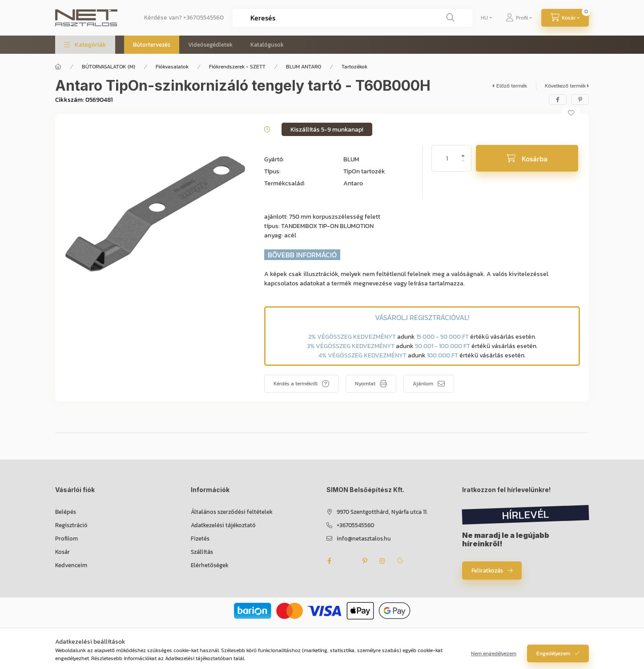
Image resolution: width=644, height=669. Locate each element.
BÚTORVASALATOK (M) (109, 67)
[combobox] (352, 18)
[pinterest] (580, 100)
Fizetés (200, 539)
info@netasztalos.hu (364, 539)
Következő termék (565, 86)
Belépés (66, 512)
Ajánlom (423, 384)
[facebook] (558, 100)
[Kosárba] (527, 158)
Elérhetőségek (210, 565)
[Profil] (519, 18)
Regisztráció (71, 525)
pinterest (365, 561)
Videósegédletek (210, 45)
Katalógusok (267, 45)
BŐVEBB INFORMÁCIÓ (302, 255)
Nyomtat (365, 384)
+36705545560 (203, 18)
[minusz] (463, 165)
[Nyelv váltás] (484, 18)
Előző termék (512, 86)
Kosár (62, 552)
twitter (347, 561)
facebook (329, 561)
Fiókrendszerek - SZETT (237, 67)
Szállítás (202, 552)
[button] (85, 45)
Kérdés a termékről (296, 384)
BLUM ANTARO (304, 67)
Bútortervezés (152, 45)
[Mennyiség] (447, 158)
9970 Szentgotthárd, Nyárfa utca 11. (382, 512)
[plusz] (463, 152)
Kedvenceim (71, 565)
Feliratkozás (487, 571)
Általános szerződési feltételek (232, 512)
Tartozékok (354, 67)
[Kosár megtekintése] (565, 18)
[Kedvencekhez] (571, 113)
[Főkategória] (58, 67)
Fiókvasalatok (172, 67)
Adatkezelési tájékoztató (223, 525)
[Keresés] (451, 18)
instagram (382, 561)
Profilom (66, 539)
